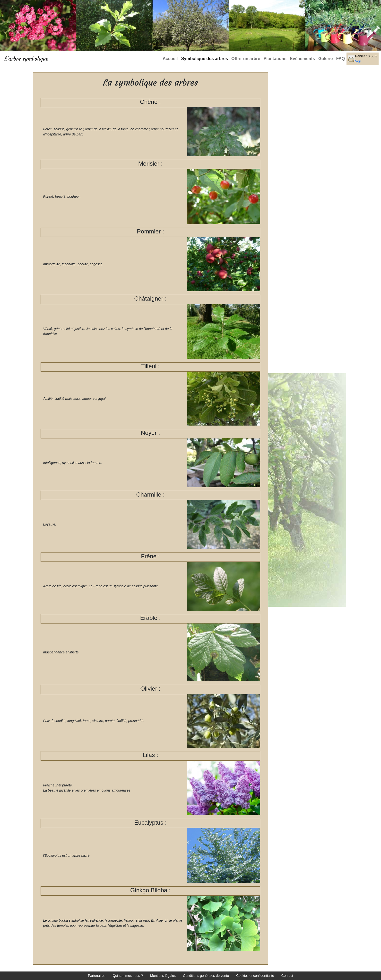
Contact (287, 976)
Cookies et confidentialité (255, 976)
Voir (358, 61)
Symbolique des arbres (204, 59)
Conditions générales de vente (206, 976)
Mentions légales (163, 976)
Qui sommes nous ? (128, 976)
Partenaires (97, 976)
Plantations (275, 59)
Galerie (325, 59)
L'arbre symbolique (26, 59)
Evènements (302, 59)
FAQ (340, 59)
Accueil (170, 59)
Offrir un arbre (246, 59)
